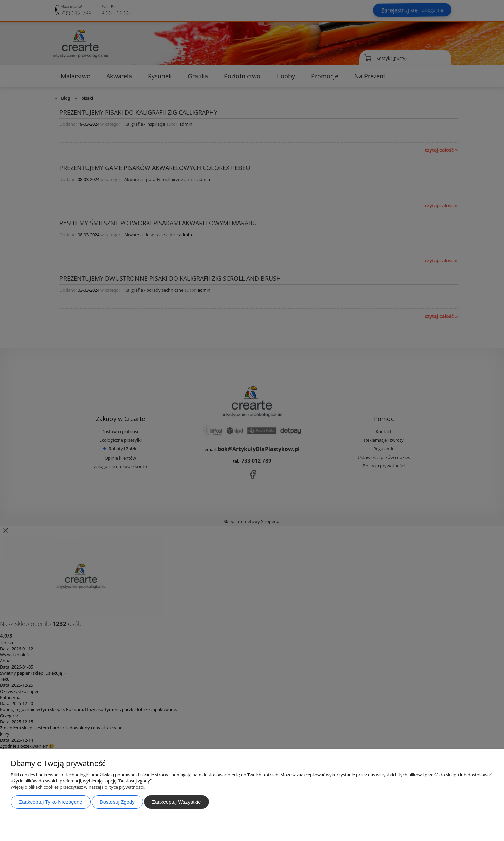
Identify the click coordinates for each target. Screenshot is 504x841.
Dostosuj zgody (117, 802)
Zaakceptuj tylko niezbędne (51, 802)
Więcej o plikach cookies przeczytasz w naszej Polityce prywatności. (78, 787)
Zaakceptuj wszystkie (176, 802)
